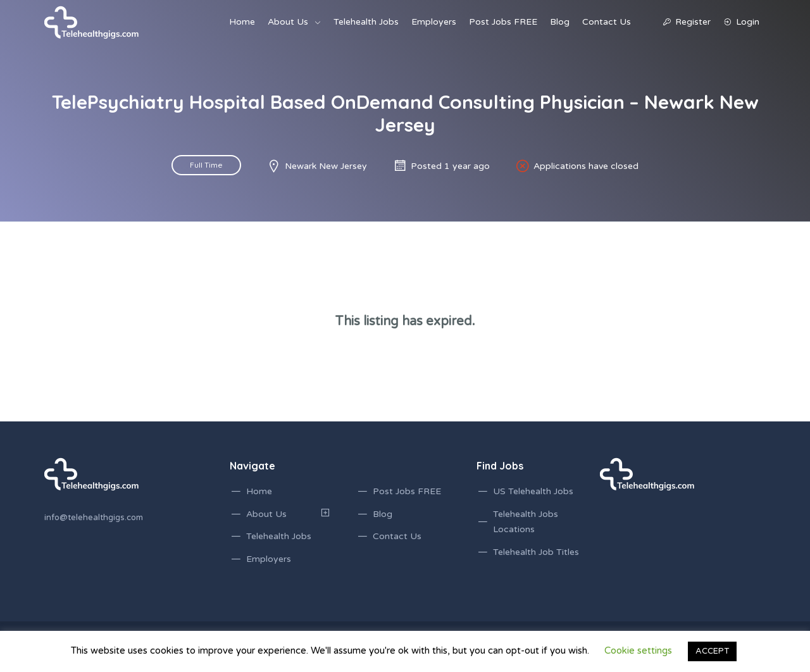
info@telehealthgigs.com (94, 518)
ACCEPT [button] (712, 651)
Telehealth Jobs (366, 22)
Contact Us (607, 22)
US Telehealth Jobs (533, 491)
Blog (560, 22)
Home (242, 22)
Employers (434, 22)
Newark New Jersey (326, 166)
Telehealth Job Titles (536, 552)
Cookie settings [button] (638, 650)
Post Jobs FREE (503, 22)
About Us (288, 22)
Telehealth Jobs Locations (526, 522)
